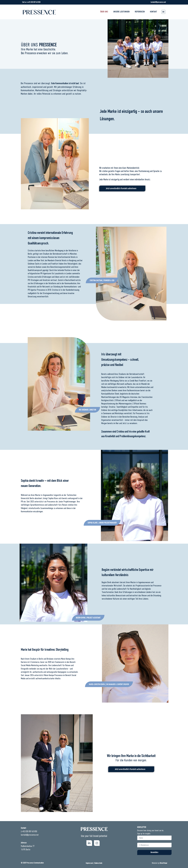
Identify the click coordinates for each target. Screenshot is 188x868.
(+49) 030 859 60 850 (34, 2)
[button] (102, 280)
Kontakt (154, 12)
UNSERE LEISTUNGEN (121, 12)
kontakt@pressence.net (158, 2)
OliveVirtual (163, 863)
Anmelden (154, 852)
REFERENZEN (140, 12)
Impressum (89, 863)
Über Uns (104, 12)
